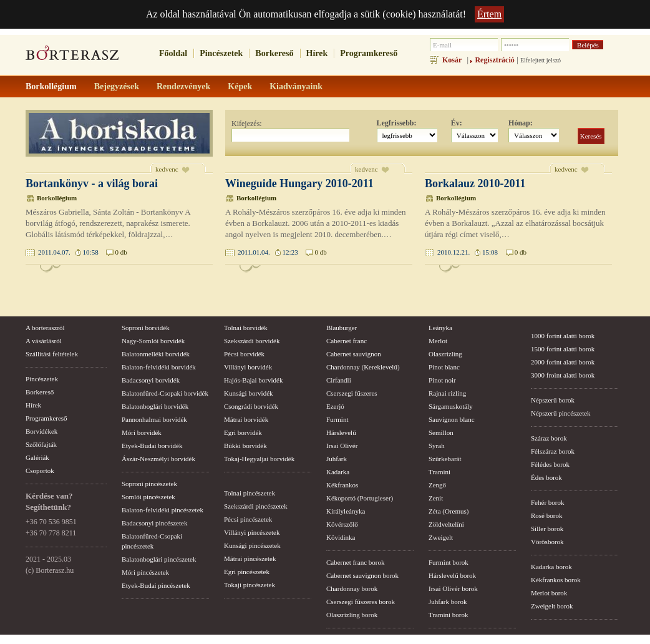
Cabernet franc (347, 341)
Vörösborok (547, 542)
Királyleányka (346, 511)
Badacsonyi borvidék (151, 380)
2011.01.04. (254, 252)
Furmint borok (449, 562)
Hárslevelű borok (452, 575)
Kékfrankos (342, 485)
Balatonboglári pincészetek (159, 559)
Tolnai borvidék (246, 328)
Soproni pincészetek (149, 484)
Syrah (437, 446)
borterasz (72, 57)
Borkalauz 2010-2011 (475, 183)
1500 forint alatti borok (563, 349)
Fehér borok (547, 502)
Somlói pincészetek (148, 497)
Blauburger (342, 328)
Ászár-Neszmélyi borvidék (158, 459)
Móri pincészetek (145, 572)
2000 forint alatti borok (563, 362)
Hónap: (521, 123)
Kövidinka (341, 537)
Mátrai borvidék (246, 419)
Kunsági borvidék (249, 393)
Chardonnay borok (352, 588)
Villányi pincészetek (252, 532)
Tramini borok (448, 615)
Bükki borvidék (245, 446)
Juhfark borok (448, 602)
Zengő (437, 485)
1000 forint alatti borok (563, 336)
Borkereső (274, 53)
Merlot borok (549, 593)
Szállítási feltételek (52, 354)
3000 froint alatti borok (563, 375)
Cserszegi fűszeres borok (361, 602)
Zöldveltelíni (446, 524)
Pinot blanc (444, 367)
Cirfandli (339, 380)
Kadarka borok (551, 567)
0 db (121, 252)
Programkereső (369, 53)
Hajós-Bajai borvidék (253, 380)
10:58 (91, 252)
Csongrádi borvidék (251, 406)
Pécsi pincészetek (248, 519)
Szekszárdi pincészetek (256, 506)
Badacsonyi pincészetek (154, 523)
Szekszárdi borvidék (252, 341)
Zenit (436, 498)
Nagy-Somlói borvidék (153, 341)
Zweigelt (441, 537)
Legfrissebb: (397, 123)
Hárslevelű (341, 432)
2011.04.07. (54, 252)
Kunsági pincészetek (252, 545)
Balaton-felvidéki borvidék (159, 367)
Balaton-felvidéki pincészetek (162, 510)
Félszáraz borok (553, 451)
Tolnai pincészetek (250, 493)
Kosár (452, 60)
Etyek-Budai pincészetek (156, 585)
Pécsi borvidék (244, 354)
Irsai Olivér (342, 446)
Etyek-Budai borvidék (152, 446)
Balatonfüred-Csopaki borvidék (165, 393)
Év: (457, 123)
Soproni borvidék (146, 328)
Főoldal (173, 53)
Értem (489, 14)
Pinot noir (442, 380)
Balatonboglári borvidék (155, 406)
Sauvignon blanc (452, 419)
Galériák (37, 457)
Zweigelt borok (552, 606)
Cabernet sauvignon (354, 354)
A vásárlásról (44, 341)
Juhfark (337, 459)
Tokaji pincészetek (250, 585)
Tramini (439, 472)
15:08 (490, 252)
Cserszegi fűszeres (352, 393)
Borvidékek (41, 431)
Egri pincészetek (247, 572)
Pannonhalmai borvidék (154, 419)
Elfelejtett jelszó (541, 60)
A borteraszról (45, 328)
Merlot (438, 341)
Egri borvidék (243, 432)
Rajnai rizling (447, 393)
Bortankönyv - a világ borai (92, 183)
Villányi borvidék (248, 367)
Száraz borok (549, 438)
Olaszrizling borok (352, 615)
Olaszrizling (445, 354)
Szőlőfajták (41, 444)
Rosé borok (546, 515)
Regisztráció (494, 60)
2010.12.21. (454, 252)
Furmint (337, 419)
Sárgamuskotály (451, 406)
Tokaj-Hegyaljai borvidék (259, 459)
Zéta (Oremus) (449, 511)
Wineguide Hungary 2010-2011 (299, 183)
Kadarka (338, 472)
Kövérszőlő (342, 524)
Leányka (440, 328)
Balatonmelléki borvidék (156, 354)
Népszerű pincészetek (561, 413)
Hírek (317, 53)
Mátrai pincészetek (250, 559)
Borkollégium (57, 198)
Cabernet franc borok (355, 562)
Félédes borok (550, 464)
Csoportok (40, 471)
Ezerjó (335, 406)
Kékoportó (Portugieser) (360, 498)
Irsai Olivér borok (453, 588)
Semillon (441, 432)
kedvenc (167, 169)
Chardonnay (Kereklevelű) (363, 367)
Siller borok (547, 529)
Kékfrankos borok (556, 580)
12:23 (290, 252)
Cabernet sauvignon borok (362, 575)
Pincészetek (221, 53)
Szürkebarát (445, 459)
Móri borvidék (142, 432)
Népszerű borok (553, 400)
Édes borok (546, 477)
